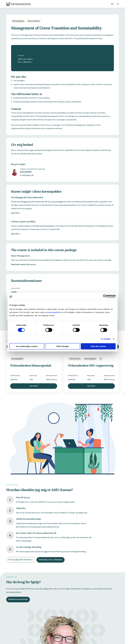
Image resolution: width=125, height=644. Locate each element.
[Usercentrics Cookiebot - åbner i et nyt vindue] (105, 296)
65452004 (26, 172)
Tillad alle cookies (98, 346)
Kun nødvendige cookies (27, 346)
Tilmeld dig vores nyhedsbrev (51, 560)
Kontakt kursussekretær (18, 599)
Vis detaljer (106, 339)
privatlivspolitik (53, 312)
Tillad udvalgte (63, 346)
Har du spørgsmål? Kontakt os (21, 560)
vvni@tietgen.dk (27, 175)
